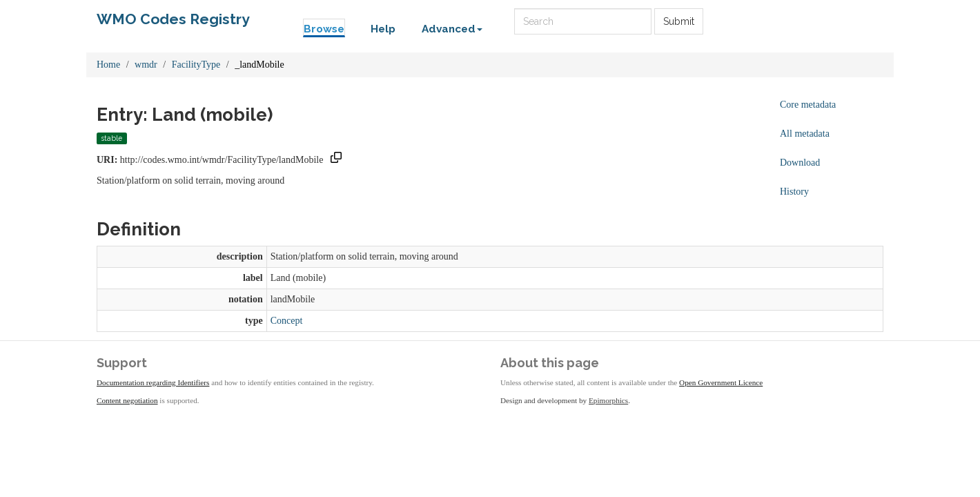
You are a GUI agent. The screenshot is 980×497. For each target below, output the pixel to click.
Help (383, 29)
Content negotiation (127, 400)
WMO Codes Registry (173, 19)
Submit (679, 21)
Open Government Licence (721, 382)
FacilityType (196, 65)
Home (108, 65)
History (794, 192)
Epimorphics (608, 400)
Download (800, 163)
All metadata (805, 134)
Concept (287, 321)
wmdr (146, 65)
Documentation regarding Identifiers (153, 382)
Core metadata (808, 105)
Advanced (452, 29)
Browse (324, 29)
